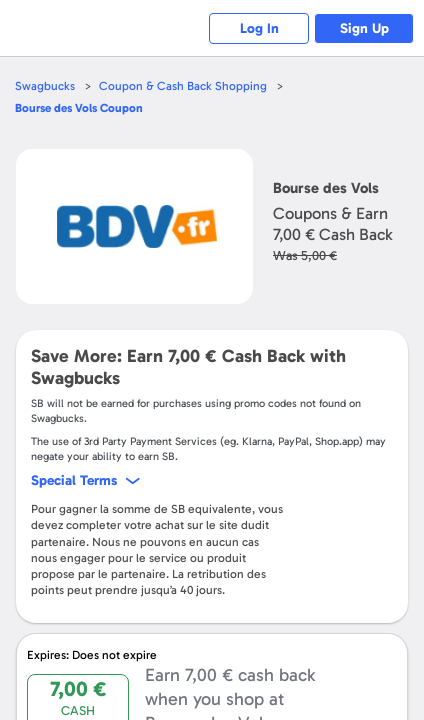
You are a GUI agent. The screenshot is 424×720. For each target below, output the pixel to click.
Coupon (79, 108)
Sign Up (364, 28)
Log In (259, 28)
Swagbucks (45, 86)
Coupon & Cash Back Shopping (183, 86)
